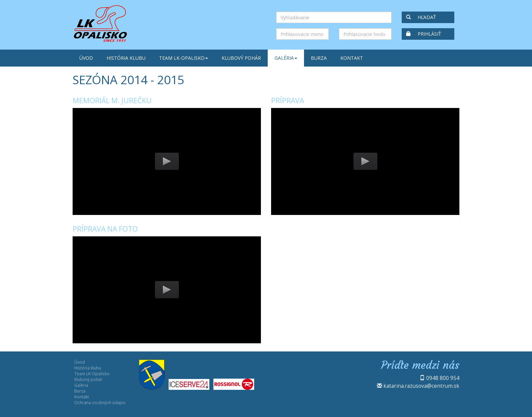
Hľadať (421, 17)
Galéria (286, 58)
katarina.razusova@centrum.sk (421, 386)
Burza (319, 58)
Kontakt (352, 58)
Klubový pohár (241, 58)
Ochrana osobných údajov (100, 402)
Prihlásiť (424, 34)
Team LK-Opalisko (184, 58)
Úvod (86, 58)
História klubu (126, 58)
